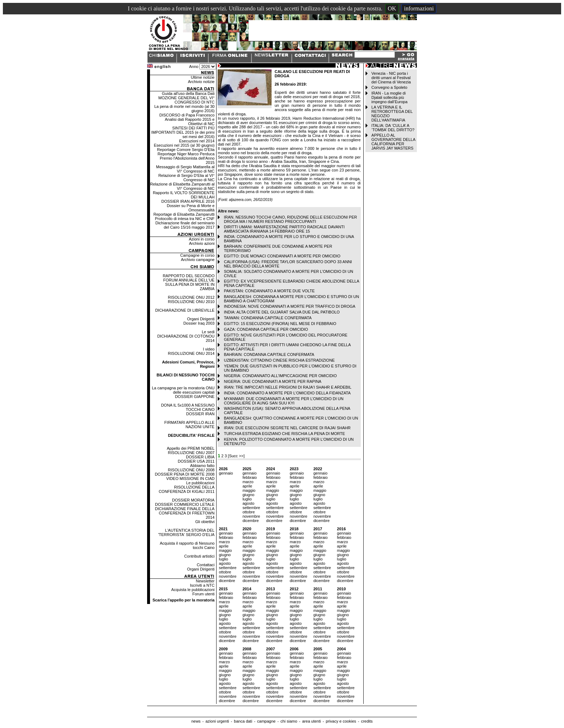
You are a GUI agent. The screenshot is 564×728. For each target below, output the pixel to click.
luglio (247, 499)
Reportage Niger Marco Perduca (186, 154)
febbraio (250, 477)
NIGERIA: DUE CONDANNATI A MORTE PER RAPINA (272, 381)
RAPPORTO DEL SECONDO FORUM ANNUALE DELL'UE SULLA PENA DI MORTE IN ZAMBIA (188, 282)
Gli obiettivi (205, 522)
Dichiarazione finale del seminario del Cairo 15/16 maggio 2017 (185, 225)
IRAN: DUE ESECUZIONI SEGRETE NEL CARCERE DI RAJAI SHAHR (287, 428)
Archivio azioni (202, 243)
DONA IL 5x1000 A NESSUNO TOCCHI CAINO (188, 407)
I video (209, 349)
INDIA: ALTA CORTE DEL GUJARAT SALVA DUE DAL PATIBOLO (282, 312)
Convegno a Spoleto (390, 87)
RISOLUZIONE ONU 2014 (191, 353)
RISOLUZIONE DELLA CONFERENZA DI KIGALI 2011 (187, 489)
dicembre (251, 521)
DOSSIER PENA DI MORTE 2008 (185, 474)
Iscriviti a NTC (202, 585)
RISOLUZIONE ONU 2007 (191, 453)
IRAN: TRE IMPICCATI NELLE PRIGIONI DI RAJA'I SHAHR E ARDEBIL (287, 387)
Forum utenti (204, 594)
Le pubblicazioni (201, 483)
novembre (251, 516)
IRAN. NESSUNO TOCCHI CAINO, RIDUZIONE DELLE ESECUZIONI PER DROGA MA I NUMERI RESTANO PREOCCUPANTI (290, 219)
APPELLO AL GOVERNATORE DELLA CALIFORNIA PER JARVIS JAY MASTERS (394, 142)
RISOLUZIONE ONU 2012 (191, 297)
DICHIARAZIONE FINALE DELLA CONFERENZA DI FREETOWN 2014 (185, 513)
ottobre (249, 512)
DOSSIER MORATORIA (193, 500)
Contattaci (206, 565)
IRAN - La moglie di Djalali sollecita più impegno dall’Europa (390, 97)
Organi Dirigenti (201, 319)
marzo (248, 482)
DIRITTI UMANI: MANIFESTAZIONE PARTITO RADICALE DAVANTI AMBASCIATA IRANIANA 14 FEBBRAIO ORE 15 (284, 229)
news (196, 721)
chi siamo (289, 721)
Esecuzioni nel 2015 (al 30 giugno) (184, 145)
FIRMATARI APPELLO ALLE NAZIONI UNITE (190, 425)
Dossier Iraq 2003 (199, 323)
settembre (251, 508)
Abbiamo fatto (203, 466)
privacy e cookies (341, 721)
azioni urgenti (217, 721)
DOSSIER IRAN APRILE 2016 (188, 201)
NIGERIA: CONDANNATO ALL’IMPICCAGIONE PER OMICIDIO (280, 376)
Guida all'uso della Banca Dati (188, 93)
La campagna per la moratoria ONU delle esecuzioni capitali (183, 390)
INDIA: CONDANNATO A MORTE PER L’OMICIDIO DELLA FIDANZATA (287, 393)
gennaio (226, 473)
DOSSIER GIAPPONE (195, 397)
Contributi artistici (199, 556)
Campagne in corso (197, 255)
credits (367, 721)
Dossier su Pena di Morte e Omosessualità (191, 208)
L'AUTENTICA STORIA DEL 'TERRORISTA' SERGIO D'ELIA (186, 532)
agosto (248, 503)
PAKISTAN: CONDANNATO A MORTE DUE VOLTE (269, 291)
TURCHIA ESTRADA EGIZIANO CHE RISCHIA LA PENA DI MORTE (284, 434)
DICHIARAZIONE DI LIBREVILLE (185, 310)
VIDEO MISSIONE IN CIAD (190, 479)
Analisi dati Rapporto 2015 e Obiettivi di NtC (190, 122)
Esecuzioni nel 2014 (197, 141)
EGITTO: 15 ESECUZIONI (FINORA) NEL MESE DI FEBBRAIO (280, 324)
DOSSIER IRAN (201, 414)
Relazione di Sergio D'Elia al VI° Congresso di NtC (186, 178)
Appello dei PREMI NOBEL (191, 448)
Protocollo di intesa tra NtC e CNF (185, 219)
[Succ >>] (236, 456)
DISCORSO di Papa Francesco (187, 115)
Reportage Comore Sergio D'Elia (186, 150)
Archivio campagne (198, 260)
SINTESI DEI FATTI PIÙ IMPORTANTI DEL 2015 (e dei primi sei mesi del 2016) (183, 132)
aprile (247, 486)
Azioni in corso (202, 239)
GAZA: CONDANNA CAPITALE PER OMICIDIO (266, 329)
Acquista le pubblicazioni (193, 590)
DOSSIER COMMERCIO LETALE (185, 504)
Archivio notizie (201, 82)
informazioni (419, 8)
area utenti (311, 721)
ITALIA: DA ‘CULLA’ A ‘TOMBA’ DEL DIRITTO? (393, 128)
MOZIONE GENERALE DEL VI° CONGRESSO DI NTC (186, 100)
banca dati (243, 721)
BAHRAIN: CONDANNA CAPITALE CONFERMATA (269, 354)
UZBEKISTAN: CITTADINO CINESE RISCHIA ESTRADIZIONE (279, 360)
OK (392, 8)
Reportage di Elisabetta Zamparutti (184, 214)
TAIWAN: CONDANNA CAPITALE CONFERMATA (268, 318)
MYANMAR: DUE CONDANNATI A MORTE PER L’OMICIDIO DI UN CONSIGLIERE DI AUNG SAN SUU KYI (283, 401)
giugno (248, 495)
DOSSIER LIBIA (200, 457)
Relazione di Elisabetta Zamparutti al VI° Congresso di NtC (182, 186)
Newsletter (205, 581)
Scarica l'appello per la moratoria (184, 600)
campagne (266, 721)
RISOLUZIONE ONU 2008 (191, 470)
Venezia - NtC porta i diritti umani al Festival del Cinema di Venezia (391, 78)
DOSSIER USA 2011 (196, 461)
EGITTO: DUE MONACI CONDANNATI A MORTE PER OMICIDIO (282, 256)
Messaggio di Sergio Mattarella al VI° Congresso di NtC (185, 169)
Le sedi (208, 332)
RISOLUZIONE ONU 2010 (191, 302)
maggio (249, 490)
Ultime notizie (203, 77)
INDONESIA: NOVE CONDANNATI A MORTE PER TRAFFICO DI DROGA (290, 306)
